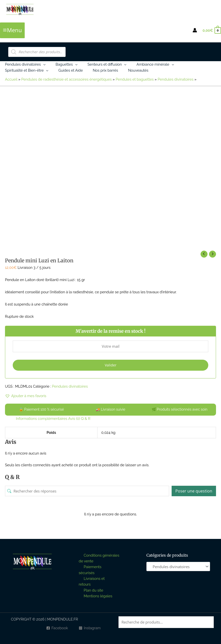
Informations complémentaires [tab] (42, 418)
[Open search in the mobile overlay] (37, 52)
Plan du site (94, 590)
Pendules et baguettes (135, 79)
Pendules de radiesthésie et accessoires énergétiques (66, 79)
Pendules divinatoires (176, 79)
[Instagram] (90, 628)
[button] (43, 64)
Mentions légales (98, 596)
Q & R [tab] (86, 418)
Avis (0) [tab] (74, 418)
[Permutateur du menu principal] (12, 30)
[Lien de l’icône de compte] (195, 30)
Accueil (11, 79)
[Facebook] (57, 628)
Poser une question (194, 491)
